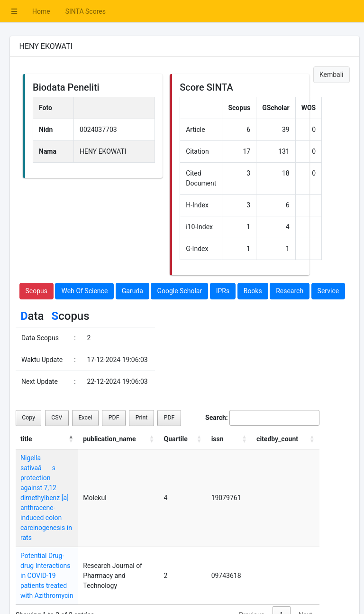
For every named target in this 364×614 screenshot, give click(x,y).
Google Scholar (179, 291)
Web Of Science (84, 291)
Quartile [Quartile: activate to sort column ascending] (197, 439)
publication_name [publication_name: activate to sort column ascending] (132, 439)
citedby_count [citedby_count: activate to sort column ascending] (286, 439)
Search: (262, 418)
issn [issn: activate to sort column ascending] (232, 439)
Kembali (332, 74)
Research (290, 291)
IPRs (223, 291)
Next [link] (305, 575)
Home (41, 11)
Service (328, 291)
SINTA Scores (86, 11)
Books (253, 291)
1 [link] (282, 575)
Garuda (132, 291)
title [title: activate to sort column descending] (26, 439)
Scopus (36, 291)
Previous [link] (252, 575)
